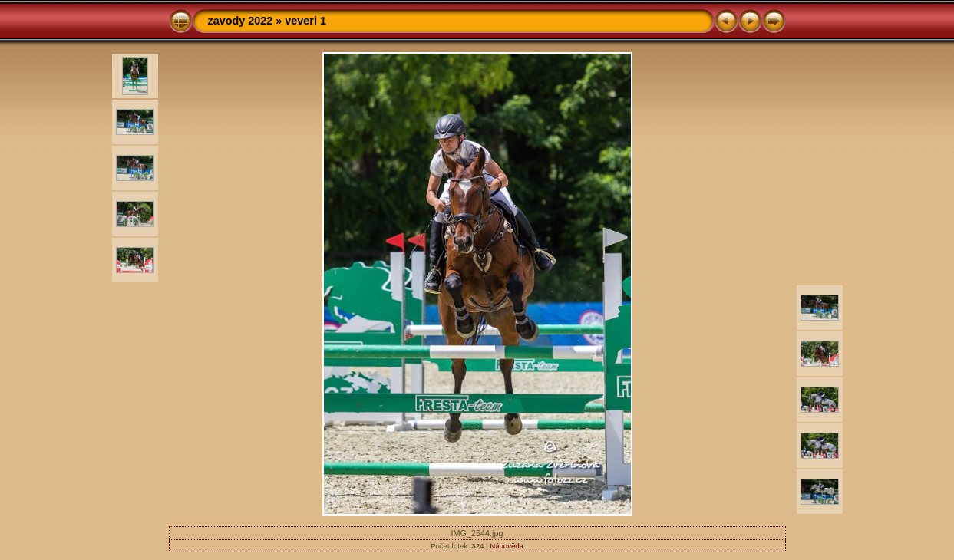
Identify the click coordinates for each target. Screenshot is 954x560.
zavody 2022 (241, 21)
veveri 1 (305, 21)
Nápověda (507, 546)
